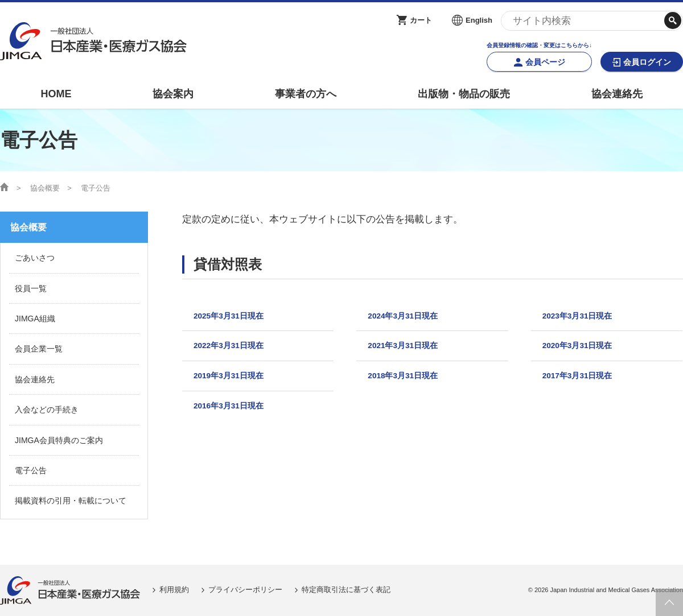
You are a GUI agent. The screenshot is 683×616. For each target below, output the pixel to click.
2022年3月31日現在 (234, 349)
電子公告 (31, 470)
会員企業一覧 (39, 349)
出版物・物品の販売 (464, 94)
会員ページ (545, 62)
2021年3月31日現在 (408, 349)
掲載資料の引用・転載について (71, 501)
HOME (56, 94)
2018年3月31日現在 (408, 381)
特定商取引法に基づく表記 (346, 590)
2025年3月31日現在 (234, 317)
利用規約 (174, 590)
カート (421, 20)
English (479, 20)
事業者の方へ (306, 94)
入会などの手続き (47, 410)
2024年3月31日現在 (408, 317)
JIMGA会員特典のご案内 (59, 440)
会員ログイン (647, 62)
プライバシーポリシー (245, 590)
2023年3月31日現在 (583, 317)
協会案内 (173, 94)
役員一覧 (31, 288)
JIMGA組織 (35, 319)
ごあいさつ (35, 258)
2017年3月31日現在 (583, 381)
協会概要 (45, 188)
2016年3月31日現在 (234, 414)
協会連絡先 (617, 94)
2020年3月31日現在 (583, 349)
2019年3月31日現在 (234, 381)
